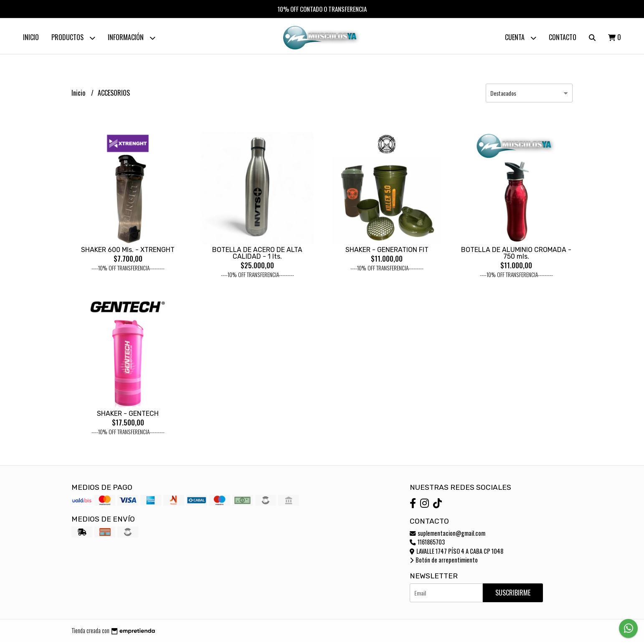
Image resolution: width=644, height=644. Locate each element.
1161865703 (427, 544)
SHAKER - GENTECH (128, 416)
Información (132, 38)
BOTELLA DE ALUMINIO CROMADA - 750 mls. (516, 255)
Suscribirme (513, 595)
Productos (73, 38)
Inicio (31, 37)
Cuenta (521, 38)
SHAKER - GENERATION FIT (387, 252)
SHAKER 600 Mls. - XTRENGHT (128, 252)
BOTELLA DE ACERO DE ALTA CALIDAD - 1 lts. (257, 255)
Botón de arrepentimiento (444, 562)
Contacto (563, 37)
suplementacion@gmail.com (448, 535)
